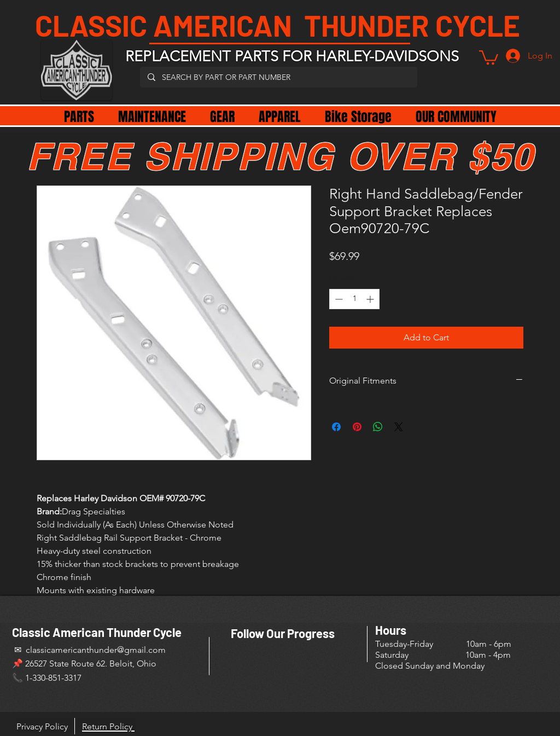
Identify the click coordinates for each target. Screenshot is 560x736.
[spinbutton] (354, 299)
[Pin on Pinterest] (357, 427)
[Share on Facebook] (336, 427)
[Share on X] (399, 427)
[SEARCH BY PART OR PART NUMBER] (278, 77)
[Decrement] (338, 299)
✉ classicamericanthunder (65, 650)
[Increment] (371, 299)
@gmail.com (141, 650)
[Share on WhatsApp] (378, 427)
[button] (489, 57)
